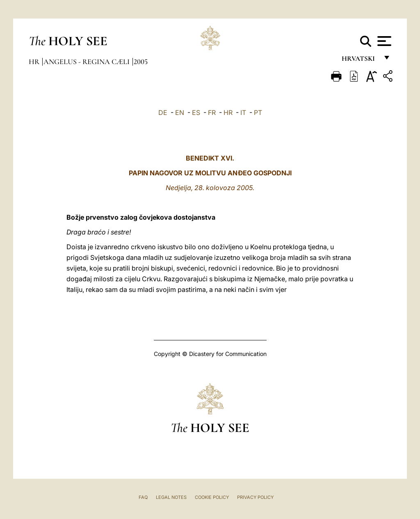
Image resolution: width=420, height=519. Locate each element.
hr (35, 62)
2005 (141, 62)
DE (163, 113)
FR (212, 113)
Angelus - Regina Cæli (87, 62)
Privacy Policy (255, 497)
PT (258, 113)
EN (180, 113)
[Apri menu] (383, 41)
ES (196, 113)
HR (228, 113)
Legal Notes (171, 497)
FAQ (143, 497)
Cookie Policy (212, 497)
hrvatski (360, 61)
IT (243, 113)
